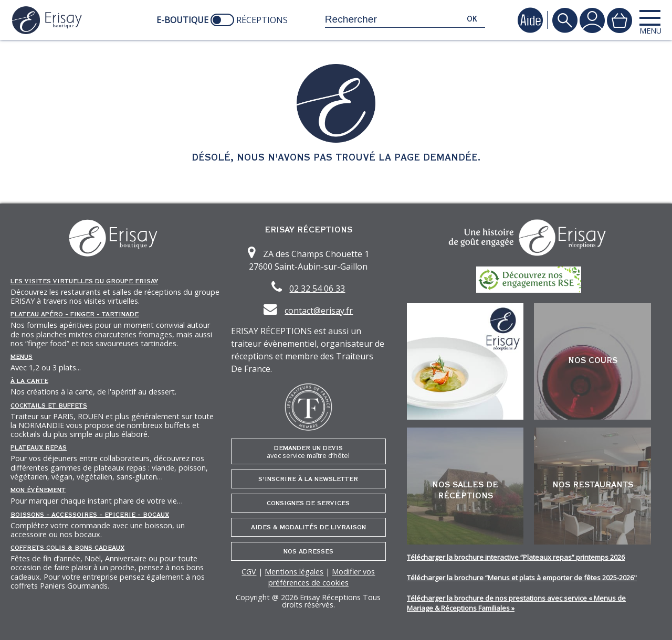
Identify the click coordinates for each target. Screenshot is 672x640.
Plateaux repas (39, 447)
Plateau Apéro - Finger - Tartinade (75, 314)
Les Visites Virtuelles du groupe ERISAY (84, 281)
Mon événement (38, 490)
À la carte (29, 381)
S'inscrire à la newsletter (308, 479)
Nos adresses (308, 551)
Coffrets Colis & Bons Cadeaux (67, 548)
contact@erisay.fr (319, 311)
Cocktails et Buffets (49, 406)
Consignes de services (308, 503)
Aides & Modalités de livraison (308, 527)
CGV (249, 572)
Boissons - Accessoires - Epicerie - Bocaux (90, 515)
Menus (22, 357)
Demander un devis (308, 452)
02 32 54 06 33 (317, 289)
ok (472, 19)
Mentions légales (294, 572)
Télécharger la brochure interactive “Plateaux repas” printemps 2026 (516, 557)
